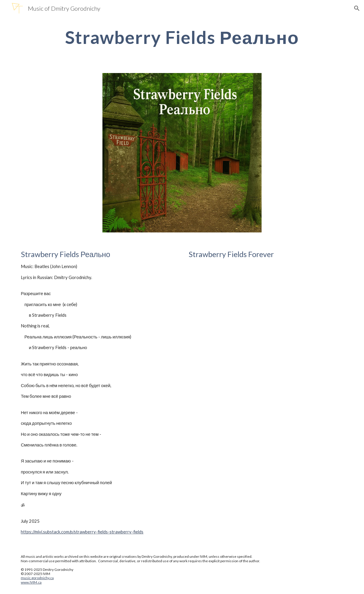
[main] (182, 37)
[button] (357, 8)
